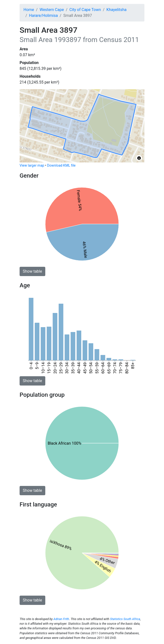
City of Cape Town (85, 10)
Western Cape (52, 10)
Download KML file (61, 165)
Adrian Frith (61, 619)
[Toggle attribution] (139, 158)
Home (29, 10)
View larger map (32, 165)
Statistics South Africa (125, 619)
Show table (32, 271)
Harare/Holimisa (44, 16)
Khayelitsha (117, 10)
